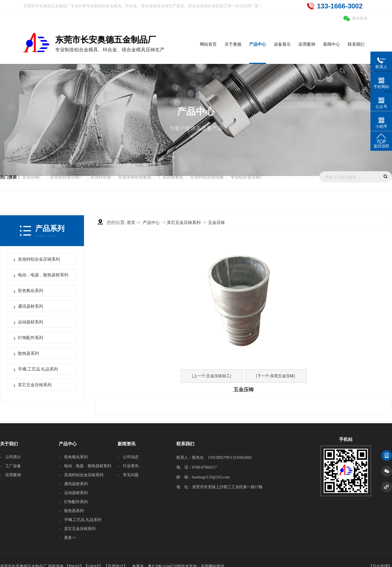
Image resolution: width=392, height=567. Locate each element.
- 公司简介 (11, 457)
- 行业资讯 (128, 466)
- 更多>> (67, 538)
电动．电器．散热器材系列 (43, 275)
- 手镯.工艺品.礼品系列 (80, 520)
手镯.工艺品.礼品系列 (38, 369)
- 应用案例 (11, 475)
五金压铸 (216, 223)
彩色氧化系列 (31, 291)
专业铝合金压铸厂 (247, 177)
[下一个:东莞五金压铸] (276, 376)
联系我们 (185, 444)
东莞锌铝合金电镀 (207, 177)
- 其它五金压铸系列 (77, 529)
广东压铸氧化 (171, 177)
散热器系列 (28, 353)
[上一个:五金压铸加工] (212, 376)
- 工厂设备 (11, 466)
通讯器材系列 (31, 306)
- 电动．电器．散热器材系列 (85, 466)
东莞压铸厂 (33, 177)
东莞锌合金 (101, 177)
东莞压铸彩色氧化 (135, 177)
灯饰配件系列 (31, 338)
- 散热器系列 (71, 511)
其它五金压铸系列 (35, 385)
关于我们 (9, 444)
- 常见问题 (128, 475)
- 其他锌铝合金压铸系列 (81, 475)
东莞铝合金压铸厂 (67, 177)
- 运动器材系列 (73, 493)
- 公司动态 (128, 457)
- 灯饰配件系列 (73, 502)
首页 (131, 223)
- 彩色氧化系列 (73, 457)
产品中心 (151, 223)
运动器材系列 (31, 322)
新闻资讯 (127, 444)
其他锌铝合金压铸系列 (39, 259)
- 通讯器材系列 (73, 484)
